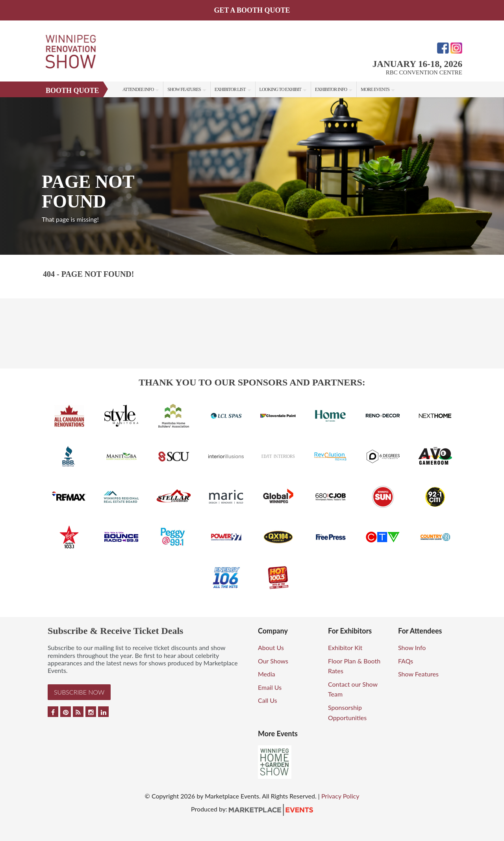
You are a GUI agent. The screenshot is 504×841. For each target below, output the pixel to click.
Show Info (412, 647)
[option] (252, 176)
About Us (271, 647)
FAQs (406, 661)
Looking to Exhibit (280, 89)
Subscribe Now (79, 692)
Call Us (268, 700)
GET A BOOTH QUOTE (252, 10)
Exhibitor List (230, 89)
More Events (375, 89)
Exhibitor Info (331, 89)
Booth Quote (72, 91)
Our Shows (273, 661)
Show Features (184, 89)
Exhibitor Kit (345, 647)
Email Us (270, 687)
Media (267, 674)
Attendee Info (138, 89)
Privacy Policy (340, 796)
